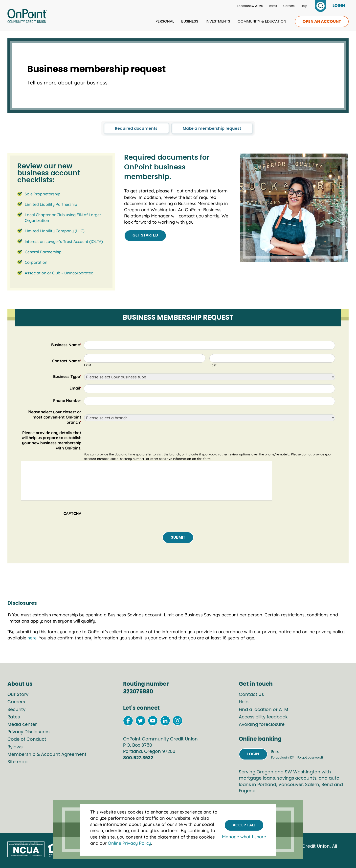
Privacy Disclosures (28, 732)
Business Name (66, 345)
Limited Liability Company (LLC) (55, 231)
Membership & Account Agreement (47, 755)
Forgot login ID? (283, 758)
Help (304, 6)
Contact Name (67, 361)
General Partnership (43, 252)
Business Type (67, 376)
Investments (218, 21)
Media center (22, 725)
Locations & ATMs (250, 6)
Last (213, 365)
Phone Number (67, 400)
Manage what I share (244, 837)
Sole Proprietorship (43, 194)
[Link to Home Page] (27, 17)
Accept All (244, 825)
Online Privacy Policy (129, 843)
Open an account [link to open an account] (322, 22)
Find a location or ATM (264, 710)
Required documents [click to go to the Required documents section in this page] (136, 129)
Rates (273, 6)
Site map (17, 762)
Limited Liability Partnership (51, 204)
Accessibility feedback (263, 717)
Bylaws (15, 747)
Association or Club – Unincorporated (59, 273)
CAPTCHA (72, 513)
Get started (145, 235)
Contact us (251, 695)
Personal (165, 21)
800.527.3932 (138, 758)
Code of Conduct (27, 739)
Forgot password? (310, 758)
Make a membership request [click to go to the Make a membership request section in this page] (212, 129)
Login (253, 754)
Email (75, 388)
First (88, 365)
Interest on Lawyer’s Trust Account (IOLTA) (64, 241)
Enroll (276, 752)
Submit (178, 537)
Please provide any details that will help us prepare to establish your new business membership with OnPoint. (52, 440)
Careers (289, 6)
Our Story (18, 695)
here (32, 638)
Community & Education (262, 21)
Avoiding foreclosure (262, 725)
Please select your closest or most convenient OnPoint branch (55, 417)
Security (16, 710)
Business (190, 21)
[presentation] (121, 514)
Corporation (36, 262)
